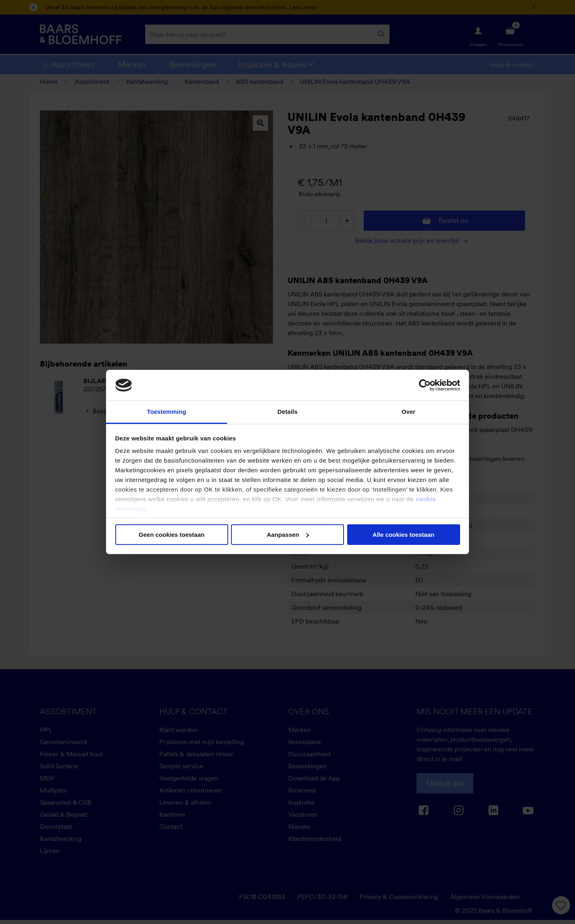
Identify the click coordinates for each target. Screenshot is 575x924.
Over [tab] (409, 412)
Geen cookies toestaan (172, 535)
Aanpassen (288, 535)
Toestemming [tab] (167, 412)
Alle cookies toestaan (403, 535)
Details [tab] (287, 412)
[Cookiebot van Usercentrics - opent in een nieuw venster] (425, 385)
